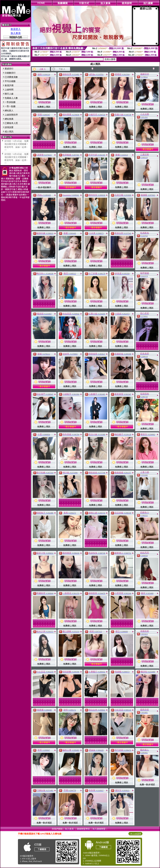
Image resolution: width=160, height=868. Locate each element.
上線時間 (9, 90)
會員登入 (16, 29)
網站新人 (9, 111)
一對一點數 (10, 106)
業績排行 (9, 69)
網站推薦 (9, 119)
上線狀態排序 (11, 115)
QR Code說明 (135, 834)
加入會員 (16, 33)
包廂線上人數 (11, 98)
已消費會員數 (11, 77)
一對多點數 (10, 102)
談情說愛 (9, 127)
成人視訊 (9, 131)
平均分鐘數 (10, 81)
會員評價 (9, 85)
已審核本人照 (11, 123)
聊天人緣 (9, 94)
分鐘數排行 (10, 73)
